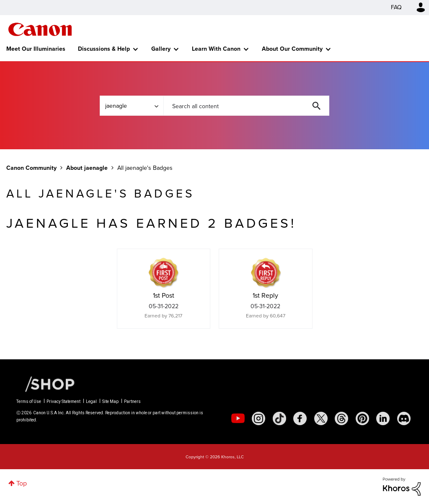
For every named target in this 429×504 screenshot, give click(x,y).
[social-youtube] (238, 418)
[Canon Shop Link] (46, 384)
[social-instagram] (258, 418)
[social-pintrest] (362, 418)
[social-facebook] (300, 418)
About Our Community (292, 49)
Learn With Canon (216, 49)
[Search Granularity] (132, 106)
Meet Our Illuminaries (36, 49)
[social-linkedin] (383, 418)
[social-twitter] (321, 418)
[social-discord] (404, 418)
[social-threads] (341, 418)
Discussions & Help (104, 49)
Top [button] (22, 483)
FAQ (396, 7)
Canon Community (40, 29)
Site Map (110, 401)
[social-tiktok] (279, 418)
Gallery (161, 49)
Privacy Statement (63, 401)
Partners (132, 401)
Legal (91, 401)
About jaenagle (87, 168)
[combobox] (246, 106)
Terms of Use (29, 401)
